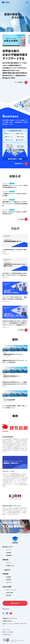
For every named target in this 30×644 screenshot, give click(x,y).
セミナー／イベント (11, 590)
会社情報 (9, 553)
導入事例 (9, 595)
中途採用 (9, 577)
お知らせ (6, 570)
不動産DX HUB (8, 621)
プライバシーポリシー (7, 630)
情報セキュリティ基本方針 (8, 632)
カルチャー (9, 583)
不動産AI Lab (10, 566)
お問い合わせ (15, 603)
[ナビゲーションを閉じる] (27, 3)
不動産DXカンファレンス (10, 618)
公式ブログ (6, 609)
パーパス (9, 550)
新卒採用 (9, 580)
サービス (9, 563)
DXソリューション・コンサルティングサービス (15, 625)
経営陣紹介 (9, 555)
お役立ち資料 (10, 593)
